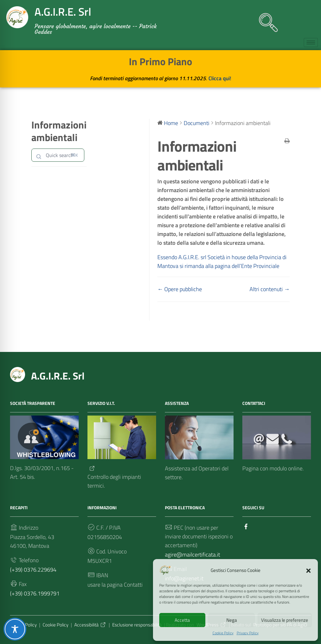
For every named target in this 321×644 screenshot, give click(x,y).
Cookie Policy (223, 633)
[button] (308, 570)
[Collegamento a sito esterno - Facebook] (246, 526)
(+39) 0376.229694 (33, 570)
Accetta (182, 620)
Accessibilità (90, 625)
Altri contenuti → (270, 289)
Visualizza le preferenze (285, 620)
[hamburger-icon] (311, 42)
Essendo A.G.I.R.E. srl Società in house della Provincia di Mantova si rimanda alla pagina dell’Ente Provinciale (223, 262)
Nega (232, 620)
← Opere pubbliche (180, 289)
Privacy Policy (248, 633)
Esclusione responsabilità (137, 625)
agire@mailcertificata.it (192, 555)
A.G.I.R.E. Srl (58, 376)
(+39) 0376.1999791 (35, 593)
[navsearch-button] (265, 19)
